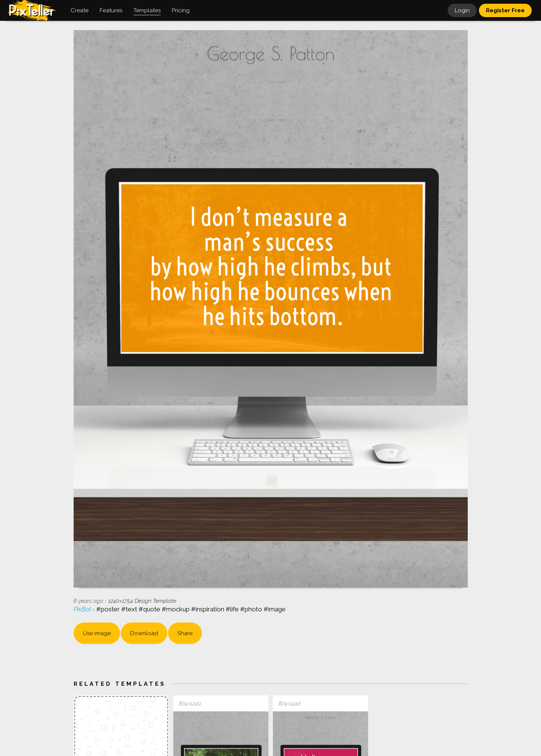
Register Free (505, 10)
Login (462, 10)
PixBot (83, 609)
